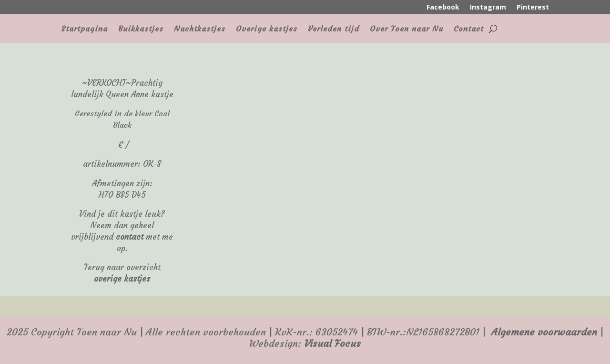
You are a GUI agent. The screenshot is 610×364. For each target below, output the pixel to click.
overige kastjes (122, 279)
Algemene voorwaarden (544, 332)
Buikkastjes (141, 29)
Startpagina (84, 29)
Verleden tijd (334, 29)
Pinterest (533, 8)
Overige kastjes (267, 29)
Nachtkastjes (200, 29)
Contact (469, 29)
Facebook (443, 8)
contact (130, 237)
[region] (366, 63)
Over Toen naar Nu (407, 29)
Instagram (488, 8)
